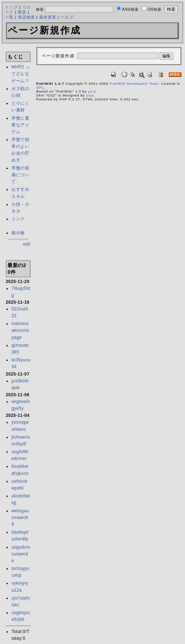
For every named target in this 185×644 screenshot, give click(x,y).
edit (27, 244)
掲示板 (18, 233)
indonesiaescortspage (20, 330)
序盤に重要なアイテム (20, 125)
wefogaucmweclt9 (20, 518)
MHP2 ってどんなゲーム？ (21, 74)
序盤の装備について (20, 175)
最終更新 (48, 17)
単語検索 (26, 17)
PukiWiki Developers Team (134, 83)
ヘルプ (67, 17)
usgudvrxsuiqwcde (21, 554)
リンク (18, 219)
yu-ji (92, 91)
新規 (22, 12)
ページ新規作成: (59, 56)
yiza (90, 95)
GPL (40, 87)
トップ (11, 7)
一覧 (9, 17)
